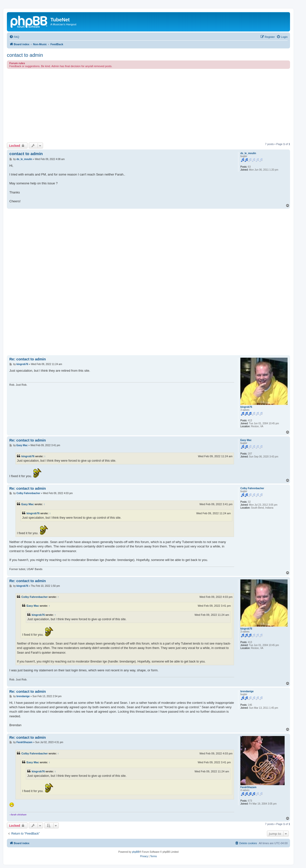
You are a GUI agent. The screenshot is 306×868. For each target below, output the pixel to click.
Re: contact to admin (28, 359)
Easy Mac (246, 440)
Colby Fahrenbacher (252, 488)
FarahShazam (248, 787)
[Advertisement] (154, 106)
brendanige (247, 691)
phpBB (136, 852)
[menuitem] (14, 37)
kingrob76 (246, 407)
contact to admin (25, 55)
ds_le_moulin (248, 153)
